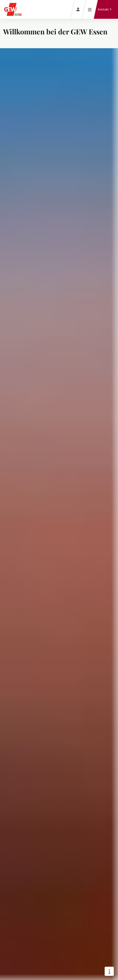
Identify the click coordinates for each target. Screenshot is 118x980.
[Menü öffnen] (90, 9)
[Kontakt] (105, 9)
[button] (109, 971)
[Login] (78, 9)
